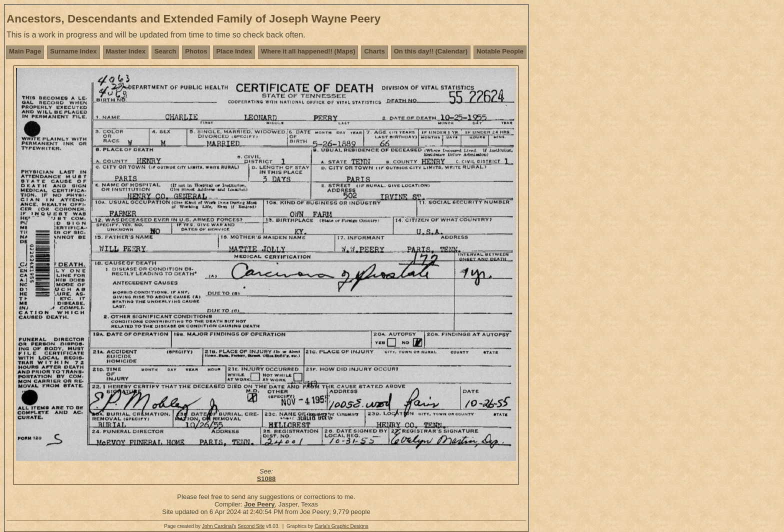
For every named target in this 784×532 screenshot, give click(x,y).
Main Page (25, 51)
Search (165, 51)
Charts (374, 51)
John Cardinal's (219, 526)
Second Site (251, 526)
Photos (196, 51)
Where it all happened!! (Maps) (308, 51)
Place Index (234, 51)
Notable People (500, 51)
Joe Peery (259, 504)
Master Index (126, 51)
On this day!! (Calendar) (431, 51)
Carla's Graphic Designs (341, 526)
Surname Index (73, 51)
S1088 (266, 479)
